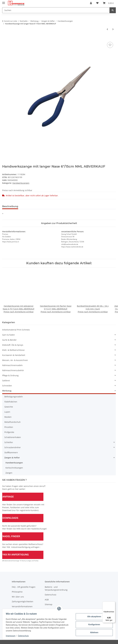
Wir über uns (18, 597)
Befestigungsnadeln (14, 397)
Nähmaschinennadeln (12, 365)
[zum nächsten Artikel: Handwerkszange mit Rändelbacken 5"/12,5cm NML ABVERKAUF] (113, 29)
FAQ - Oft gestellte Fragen (24, 587)
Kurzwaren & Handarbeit (14, 355)
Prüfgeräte (9, 432)
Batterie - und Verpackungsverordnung (56, 588)
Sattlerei (6, 381)
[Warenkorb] (108, 3)
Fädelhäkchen (11, 402)
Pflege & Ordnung (10, 375)
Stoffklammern (11, 452)
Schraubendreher (13, 447)
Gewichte (9, 407)
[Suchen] (56, 10)
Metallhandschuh (13, 422)
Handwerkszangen (21, 183)
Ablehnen (93, 632)
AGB (47, 600)
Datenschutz (24, 636)
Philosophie (17, 592)
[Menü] (114, 603)
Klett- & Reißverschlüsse (13, 350)
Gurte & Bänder (9, 340)
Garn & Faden (9, 335)
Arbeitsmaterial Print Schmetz (16, 330)
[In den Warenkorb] (4, 38)
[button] (91, 3)
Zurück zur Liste (11, 21)
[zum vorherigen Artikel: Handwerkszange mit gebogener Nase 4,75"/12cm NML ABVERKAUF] (107, 29)
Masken (8, 417)
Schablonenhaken (13, 437)
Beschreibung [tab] (10, 206)
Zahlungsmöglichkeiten (23, 601)
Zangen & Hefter (12, 458)
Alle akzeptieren (93, 617)
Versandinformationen (22, 606)
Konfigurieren (93, 624)
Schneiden (7, 386)
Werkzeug (7, 391)
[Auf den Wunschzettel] (110, 45)
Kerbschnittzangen (14, 468)
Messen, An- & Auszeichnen (15, 360)
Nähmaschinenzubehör (13, 370)
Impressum (12, 636)
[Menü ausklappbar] (4, 2)
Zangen (9, 473)
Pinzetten (9, 427)
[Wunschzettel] (97, 3)
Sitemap (49, 604)
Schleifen (9, 442)
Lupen (7, 412)
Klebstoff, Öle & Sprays (13, 345)
